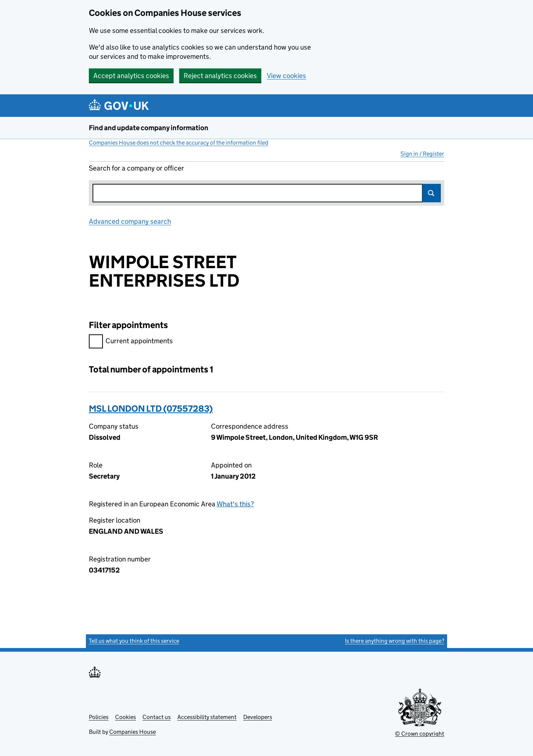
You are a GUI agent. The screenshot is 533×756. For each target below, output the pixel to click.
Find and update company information (149, 128)
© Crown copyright (420, 734)
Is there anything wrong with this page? (395, 641)
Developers (258, 717)
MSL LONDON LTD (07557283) (151, 409)
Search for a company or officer (136, 168)
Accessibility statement (207, 717)
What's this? (235, 504)
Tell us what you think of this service (134, 641)
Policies (99, 717)
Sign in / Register (422, 154)
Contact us (157, 717)
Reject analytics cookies (220, 76)
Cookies (125, 717)
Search (432, 193)
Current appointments (131, 342)
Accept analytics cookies (131, 76)
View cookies (286, 76)
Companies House (133, 732)
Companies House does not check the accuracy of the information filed (179, 143)
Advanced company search (130, 221)
